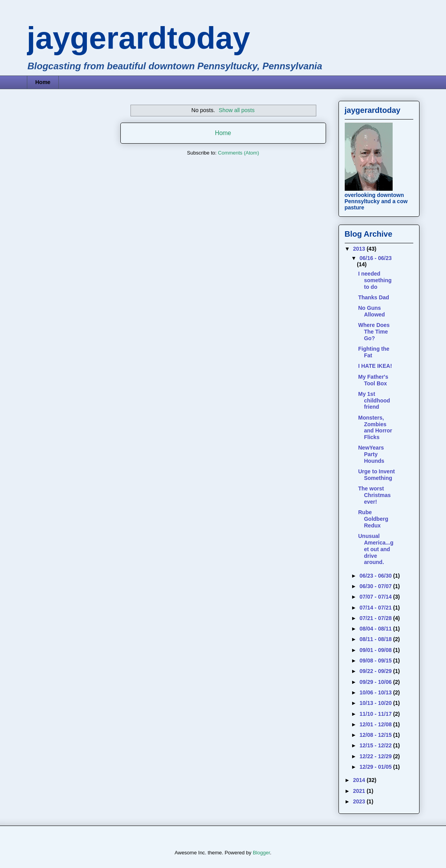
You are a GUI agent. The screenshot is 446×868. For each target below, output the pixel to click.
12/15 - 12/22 (376, 745)
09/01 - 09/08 (376, 650)
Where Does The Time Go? (374, 332)
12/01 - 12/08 (376, 724)
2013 (360, 249)
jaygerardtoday (139, 38)
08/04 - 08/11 (376, 629)
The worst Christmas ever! (374, 495)
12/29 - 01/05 (376, 767)
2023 (360, 801)
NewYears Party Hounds (371, 454)
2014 (360, 780)
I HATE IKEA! (375, 366)
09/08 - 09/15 (376, 661)
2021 (360, 791)
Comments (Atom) (239, 153)
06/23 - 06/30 (376, 576)
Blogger (261, 853)
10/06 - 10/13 (376, 692)
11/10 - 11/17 (376, 714)
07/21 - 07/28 (376, 618)
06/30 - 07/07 (376, 586)
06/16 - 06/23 (376, 258)
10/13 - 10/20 (376, 703)
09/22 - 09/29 (376, 671)
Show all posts (236, 110)
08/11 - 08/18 (376, 639)
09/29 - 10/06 (376, 682)
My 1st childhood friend (374, 401)
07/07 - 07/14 (376, 597)
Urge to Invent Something (376, 475)
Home (43, 82)
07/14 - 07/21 (376, 608)
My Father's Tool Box (373, 380)
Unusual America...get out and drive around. (375, 549)
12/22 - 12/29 (376, 756)
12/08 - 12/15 (376, 735)
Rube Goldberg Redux (373, 519)
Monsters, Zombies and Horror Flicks (375, 427)
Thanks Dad (373, 297)
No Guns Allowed (371, 311)
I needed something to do (375, 280)
